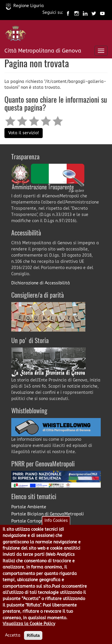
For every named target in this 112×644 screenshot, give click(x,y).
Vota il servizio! (24, 133)
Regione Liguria (25, 6)
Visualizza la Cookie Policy (29, 630)
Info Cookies (56, 527)
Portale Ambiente (29, 507)
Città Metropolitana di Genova (43, 51)
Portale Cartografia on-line (39, 521)
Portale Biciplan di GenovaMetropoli (48, 514)
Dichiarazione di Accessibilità (41, 283)
